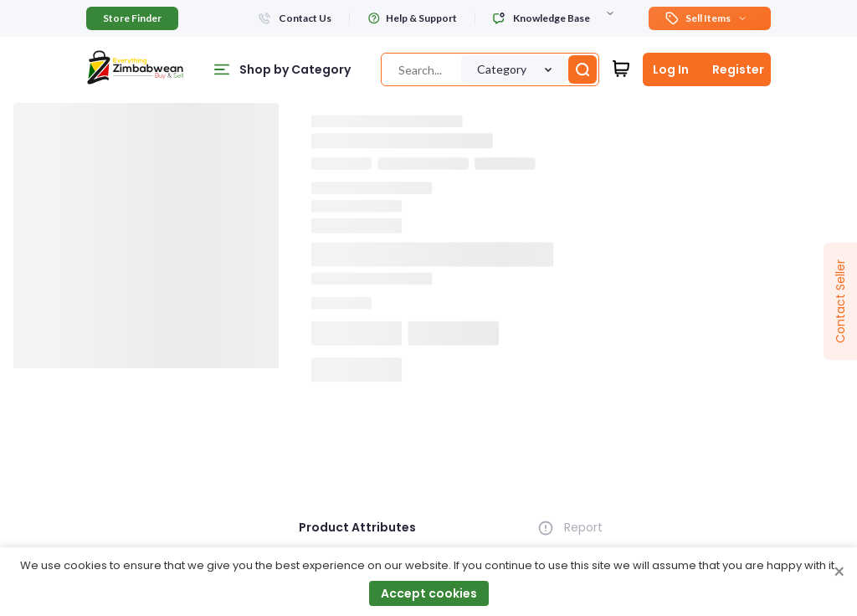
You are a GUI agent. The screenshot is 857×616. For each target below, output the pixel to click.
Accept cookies (429, 593)
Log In (671, 69)
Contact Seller (840, 301)
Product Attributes (357, 527)
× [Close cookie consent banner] (839, 572)
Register (738, 69)
